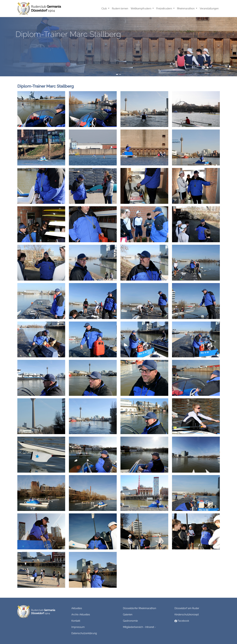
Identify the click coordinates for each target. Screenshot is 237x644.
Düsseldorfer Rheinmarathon (140, 608)
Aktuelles (77, 608)
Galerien (128, 615)
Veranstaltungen (209, 9)
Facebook (182, 621)
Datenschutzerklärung (84, 633)
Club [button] (104, 9)
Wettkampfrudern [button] (141, 9)
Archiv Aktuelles (81, 615)
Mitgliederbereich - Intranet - (139, 627)
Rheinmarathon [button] (186, 9)
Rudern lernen (120, 9)
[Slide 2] (120, 74)
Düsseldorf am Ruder (187, 608)
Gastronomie (130, 621)
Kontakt (76, 621)
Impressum (78, 627)
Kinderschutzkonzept (187, 615)
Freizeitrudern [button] (164, 9)
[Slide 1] (117, 74)
